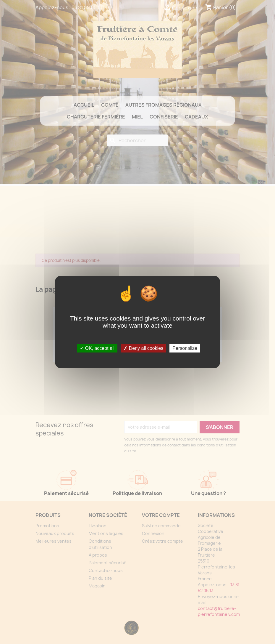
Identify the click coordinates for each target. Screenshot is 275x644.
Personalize (185, 348)
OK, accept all (97, 348)
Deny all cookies (143, 348)
